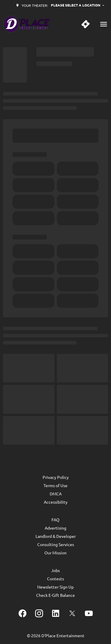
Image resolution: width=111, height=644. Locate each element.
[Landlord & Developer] (56, 536)
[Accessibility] (56, 502)
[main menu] (104, 24)
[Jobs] (55, 570)
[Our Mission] (55, 553)
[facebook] (22, 613)
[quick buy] (86, 24)
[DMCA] (56, 494)
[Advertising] (55, 528)
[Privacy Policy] (56, 477)
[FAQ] (55, 520)
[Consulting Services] (56, 544)
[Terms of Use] (55, 485)
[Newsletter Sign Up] (55, 587)
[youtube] (89, 613)
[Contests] (55, 579)
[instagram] (39, 613)
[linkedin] (56, 613)
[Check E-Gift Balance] (55, 595)
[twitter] (72, 613)
